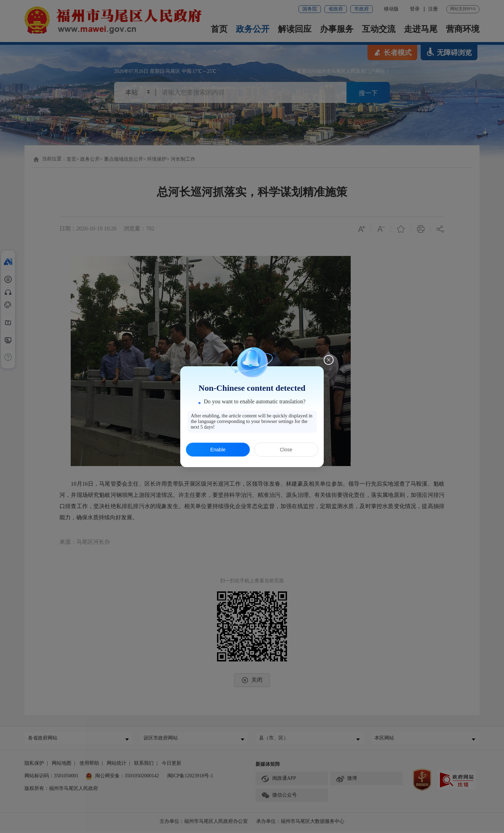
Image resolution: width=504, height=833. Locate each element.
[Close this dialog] (329, 360)
